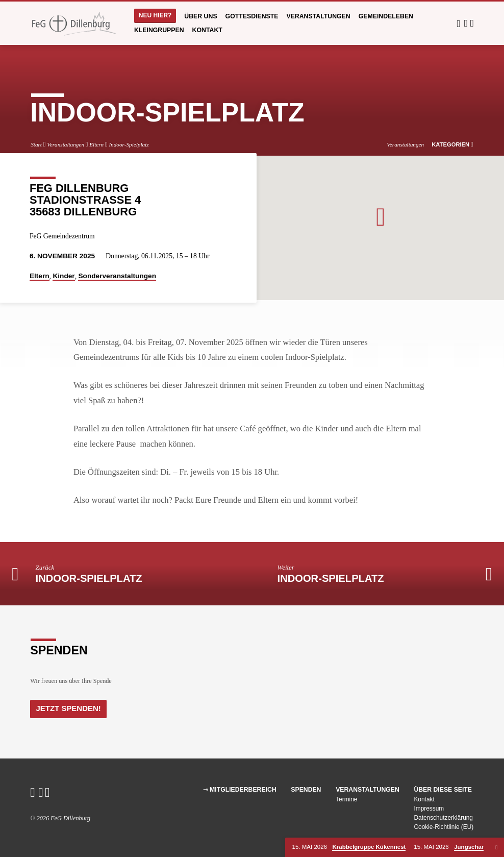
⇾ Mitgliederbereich (240, 790)
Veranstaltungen (318, 16)
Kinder (64, 276)
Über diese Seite (443, 790)
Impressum (429, 809)
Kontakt (207, 30)
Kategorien (452, 144)
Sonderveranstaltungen (117, 276)
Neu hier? (155, 15)
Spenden (306, 790)
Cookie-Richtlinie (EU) (444, 827)
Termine (346, 799)
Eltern (96, 144)
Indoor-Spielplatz (129, 144)
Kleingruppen (159, 30)
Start (36, 144)
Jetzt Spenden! (68, 708)
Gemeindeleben (386, 16)
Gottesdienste (252, 16)
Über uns (200, 16)
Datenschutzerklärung (443, 818)
